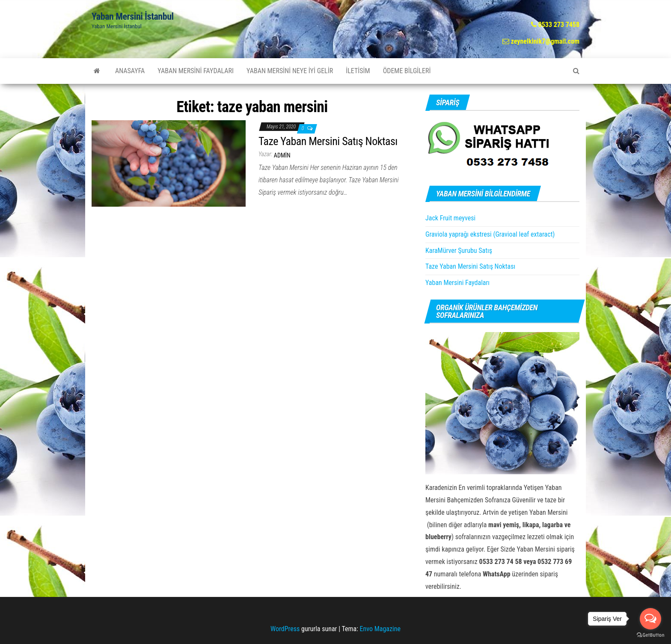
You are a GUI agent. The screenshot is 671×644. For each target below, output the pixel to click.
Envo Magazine (380, 629)
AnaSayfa (130, 71)
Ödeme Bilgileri (407, 71)
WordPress (285, 629)
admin (282, 155)
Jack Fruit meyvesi (450, 218)
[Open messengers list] (650, 619)
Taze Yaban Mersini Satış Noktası (328, 141)
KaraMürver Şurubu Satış (459, 251)
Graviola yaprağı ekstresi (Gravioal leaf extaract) (490, 234)
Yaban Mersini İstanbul (133, 16)
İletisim (358, 71)
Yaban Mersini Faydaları (196, 71)
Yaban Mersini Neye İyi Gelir (290, 71)
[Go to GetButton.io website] (650, 635)
